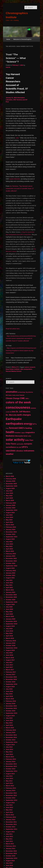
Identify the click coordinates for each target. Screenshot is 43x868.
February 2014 (11, 759)
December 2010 (11, 851)
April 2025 (9, 498)
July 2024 (9, 515)
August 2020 (10, 604)
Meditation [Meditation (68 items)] (10, 436)
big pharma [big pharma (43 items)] (29, 392)
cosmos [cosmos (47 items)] (33, 408)
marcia (8, 67)
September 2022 (12, 566)
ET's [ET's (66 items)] (35, 424)
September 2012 (12, 800)
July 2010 (9, 863)
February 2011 (11, 846)
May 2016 (9, 694)
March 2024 (10, 525)
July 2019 (9, 629)
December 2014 (11, 735)
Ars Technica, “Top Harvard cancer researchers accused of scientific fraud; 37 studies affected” (20, 189)
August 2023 (10, 539)
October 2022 (11, 563)
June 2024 (9, 517)
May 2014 (9, 752)
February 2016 (11, 701)
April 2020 (9, 614)
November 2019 (11, 621)
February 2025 (11, 503)
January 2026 (11, 481)
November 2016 (11, 679)
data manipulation (26, 369)
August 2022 (10, 568)
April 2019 (9, 636)
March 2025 (10, 500)
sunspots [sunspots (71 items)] (28, 444)
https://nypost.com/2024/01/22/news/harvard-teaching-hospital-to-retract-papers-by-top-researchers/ (21, 350)
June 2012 (9, 807)
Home (8, 39)
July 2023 (9, 542)
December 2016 (11, 677)
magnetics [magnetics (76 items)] (30, 432)
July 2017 (9, 662)
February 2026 (11, 479)
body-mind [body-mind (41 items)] (16, 395)
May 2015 (9, 723)
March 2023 (10, 551)
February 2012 (11, 817)
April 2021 (9, 587)
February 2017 (11, 672)
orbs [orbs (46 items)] (30, 436)
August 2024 (10, 513)
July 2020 (9, 607)
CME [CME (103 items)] (22, 398)
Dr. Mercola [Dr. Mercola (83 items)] (11, 415)
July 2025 (9, 491)
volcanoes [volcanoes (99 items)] (29, 451)
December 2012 (11, 793)
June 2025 (9, 493)
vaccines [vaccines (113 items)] (11, 451)
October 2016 (11, 682)
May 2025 (9, 496)
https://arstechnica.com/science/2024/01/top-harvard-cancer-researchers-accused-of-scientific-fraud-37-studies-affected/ (21, 338)
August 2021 (10, 578)
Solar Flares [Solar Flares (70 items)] (11, 444)
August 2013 (10, 774)
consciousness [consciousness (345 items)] (18, 407)
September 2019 (12, 624)
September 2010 (12, 858)
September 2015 (12, 713)
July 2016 (9, 689)
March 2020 (10, 616)
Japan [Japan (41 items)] (23, 433)
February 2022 (11, 571)
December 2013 (11, 764)
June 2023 (9, 544)
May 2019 (9, 633)
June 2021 (9, 583)
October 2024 (11, 508)
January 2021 (11, 592)
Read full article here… (13, 329)
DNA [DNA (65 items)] (14, 412)
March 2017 (10, 670)
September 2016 (12, 684)
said (17, 138)
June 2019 (9, 631)
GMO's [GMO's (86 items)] (22, 428)
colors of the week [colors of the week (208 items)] (18, 402)
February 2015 (11, 730)
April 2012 (9, 812)
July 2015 (9, 718)
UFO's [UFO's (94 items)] (25, 447)
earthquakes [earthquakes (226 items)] (15, 424)
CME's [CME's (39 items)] (27, 399)
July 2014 (9, 747)
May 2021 (9, 585)
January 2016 (11, 704)
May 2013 (9, 781)
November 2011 (11, 824)
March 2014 (10, 757)
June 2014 (9, 749)
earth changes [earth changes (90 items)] (24, 415)
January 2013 (11, 790)
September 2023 (12, 537)
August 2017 (10, 660)
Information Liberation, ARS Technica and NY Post (17, 100)
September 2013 (12, 771)
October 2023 (11, 534)
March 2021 (10, 590)
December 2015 (11, 706)
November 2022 (11, 561)
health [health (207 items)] (10, 432)
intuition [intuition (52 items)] (18, 433)
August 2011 (10, 832)
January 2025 (11, 505)
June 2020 (9, 609)
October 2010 (11, 856)
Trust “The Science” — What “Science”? (16, 58)
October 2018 (11, 646)
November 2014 (11, 737)
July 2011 (9, 834)
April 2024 (9, 522)
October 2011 (11, 827)
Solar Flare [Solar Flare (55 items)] (29, 440)
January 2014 (11, 762)
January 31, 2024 (11, 98)
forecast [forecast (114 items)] (13, 428)
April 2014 (9, 754)
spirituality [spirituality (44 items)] (20, 444)
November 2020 (11, 597)
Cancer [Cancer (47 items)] (22, 395)
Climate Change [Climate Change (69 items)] (13, 398)
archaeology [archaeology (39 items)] (22, 392)
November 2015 (11, 708)
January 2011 (11, 848)
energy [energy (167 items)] (28, 424)
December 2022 (11, 558)
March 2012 (10, 815)
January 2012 (11, 820)
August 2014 (10, 745)
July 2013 (9, 776)
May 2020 (9, 612)
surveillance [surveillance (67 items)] (11, 447)
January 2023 (11, 556)
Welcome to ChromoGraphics (22, 39)
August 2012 (10, 803)
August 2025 (10, 488)
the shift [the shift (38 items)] (19, 447)
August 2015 (10, 716)
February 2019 (11, 641)
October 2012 (11, 798)
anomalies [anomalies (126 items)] (12, 392)
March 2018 (10, 658)
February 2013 (11, 788)
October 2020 (11, 600)
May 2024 (9, 520)
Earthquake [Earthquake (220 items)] (14, 419)
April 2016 (9, 696)
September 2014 (12, 742)
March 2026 (10, 476)
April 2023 (9, 549)
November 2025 (11, 484)
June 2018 (9, 655)
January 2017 (11, 674)
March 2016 (10, 699)
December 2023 (11, 532)
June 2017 (9, 665)
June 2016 (9, 691)
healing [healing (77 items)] (29, 428)
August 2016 (10, 687)
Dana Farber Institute (13, 369)
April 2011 (9, 841)
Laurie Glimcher (15, 179)
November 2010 (11, 853)
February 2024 (11, 527)
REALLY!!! (15, 367)
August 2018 (10, 650)
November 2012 (11, 795)
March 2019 (10, 638)
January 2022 (11, 573)
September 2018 (12, 648)
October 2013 (11, 769)
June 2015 (9, 720)
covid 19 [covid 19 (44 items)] (9, 412)
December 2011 (11, 822)
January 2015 (11, 732)
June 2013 (9, 778)
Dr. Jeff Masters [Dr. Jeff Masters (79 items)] (23, 412)
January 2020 (11, 619)
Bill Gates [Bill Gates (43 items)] (9, 395)
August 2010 (10, 861)
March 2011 (10, 844)
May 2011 (9, 839)
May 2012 (9, 810)
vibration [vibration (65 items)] (20, 451)
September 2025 (12, 486)
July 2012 (9, 805)
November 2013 (11, 766)
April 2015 (9, 725)
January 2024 (11, 529)
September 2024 (12, 510)
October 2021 (11, 575)
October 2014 (11, 740)
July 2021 (9, 580)
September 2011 (12, 829)
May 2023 (9, 546)
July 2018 (9, 653)
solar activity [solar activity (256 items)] (15, 440)
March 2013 (10, 786)
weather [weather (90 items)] (10, 454)
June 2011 (9, 836)
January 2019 (11, 643)
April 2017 (9, 667)
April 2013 (9, 783)
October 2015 (11, 711)
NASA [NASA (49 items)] (26, 436)
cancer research (30, 367)
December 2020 (11, 595)
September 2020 (12, 602)
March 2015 (10, 728)
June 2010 (9, 865)
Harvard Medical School (14, 371)
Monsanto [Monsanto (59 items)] (19, 436)
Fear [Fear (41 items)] (7, 428)
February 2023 (11, 554)
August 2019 (10, 626)
